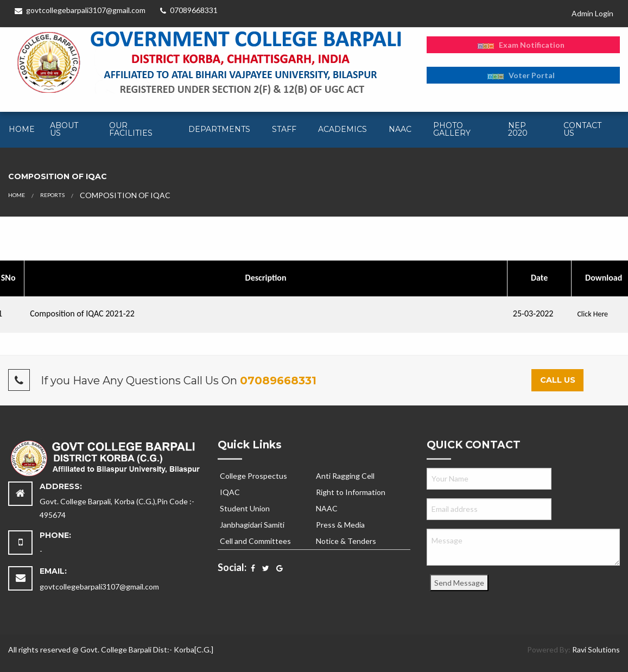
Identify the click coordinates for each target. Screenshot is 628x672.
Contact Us (582, 129)
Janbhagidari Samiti (252, 525)
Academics (342, 129)
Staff (284, 129)
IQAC (230, 492)
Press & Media (340, 525)
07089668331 (189, 10)
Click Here (592, 314)
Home (22, 129)
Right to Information (351, 492)
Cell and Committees (255, 541)
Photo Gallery (452, 129)
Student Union (245, 508)
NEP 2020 (518, 129)
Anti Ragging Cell (345, 476)
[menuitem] (21, 130)
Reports (52, 195)
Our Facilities (131, 129)
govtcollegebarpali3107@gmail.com (80, 10)
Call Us (558, 380)
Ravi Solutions (596, 649)
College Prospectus (253, 476)
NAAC (400, 129)
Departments (219, 129)
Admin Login (592, 13)
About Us (64, 129)
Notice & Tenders (346, 541)
